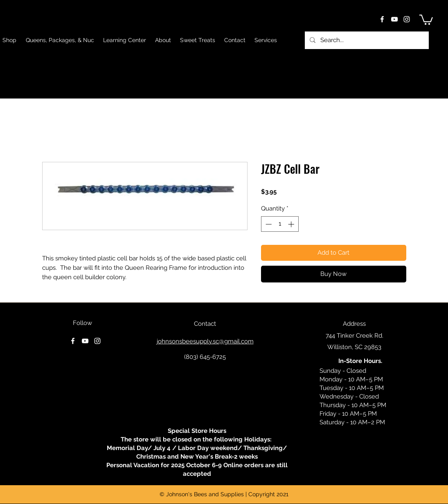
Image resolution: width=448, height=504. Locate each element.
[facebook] (382, 19)
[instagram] (407, 19)
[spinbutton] (280, 224)
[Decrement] (268, 224)
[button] (426, 19)
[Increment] (292, 224)
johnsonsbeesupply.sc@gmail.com (205, 341)
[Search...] (366, 40)
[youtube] (394, 19)
